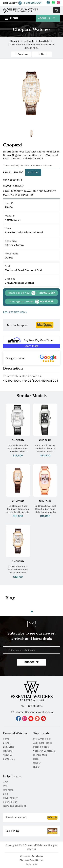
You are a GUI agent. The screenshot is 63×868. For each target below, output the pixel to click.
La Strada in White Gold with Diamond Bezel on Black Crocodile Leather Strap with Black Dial (45, 449)
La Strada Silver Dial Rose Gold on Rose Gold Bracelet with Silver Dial (45, 509)
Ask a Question (13, 180)
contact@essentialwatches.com (32, 712)
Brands (7, 743)
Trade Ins (8, 751)
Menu (14, 18)
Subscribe (32, 662)
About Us (47, 18)
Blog (5, 794)
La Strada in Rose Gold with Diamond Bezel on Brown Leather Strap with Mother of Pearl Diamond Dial (18, 570)
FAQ (5, 786)
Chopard (18, 440)
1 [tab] (32, 612)
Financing (8, 790)
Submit (57, 10)
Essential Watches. (36, 845)
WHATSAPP (32, 301)
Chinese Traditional (31, 860)
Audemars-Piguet (42, 743)
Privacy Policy (10, 798)
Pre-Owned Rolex (42, 739)
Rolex (36, 759)
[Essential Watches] (20, 10)
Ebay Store (9, 747)
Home (6, 739)
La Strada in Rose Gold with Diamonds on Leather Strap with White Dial (18, 509)
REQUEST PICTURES (15, 312)
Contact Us (9, 759)
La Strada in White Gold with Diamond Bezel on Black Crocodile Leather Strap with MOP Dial (18, 449)
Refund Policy (10, 802)
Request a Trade (13, 186)
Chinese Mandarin (32, 856)
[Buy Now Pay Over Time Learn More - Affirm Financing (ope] (32, 342)
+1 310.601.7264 (30, 3)
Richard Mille (40, 755)
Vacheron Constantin (44, 751)
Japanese (32, 864)
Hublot (37, 767)
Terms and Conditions (15, 806)
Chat (6, 782)
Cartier (37, 763)
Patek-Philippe (41, 747)
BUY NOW (33, 172)
